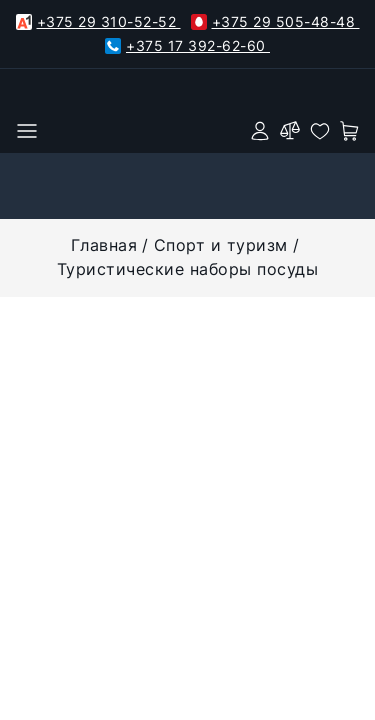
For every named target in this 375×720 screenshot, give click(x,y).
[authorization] (260, 131)
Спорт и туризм (221, 245)
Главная (104, 245)
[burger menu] (27, 131)
